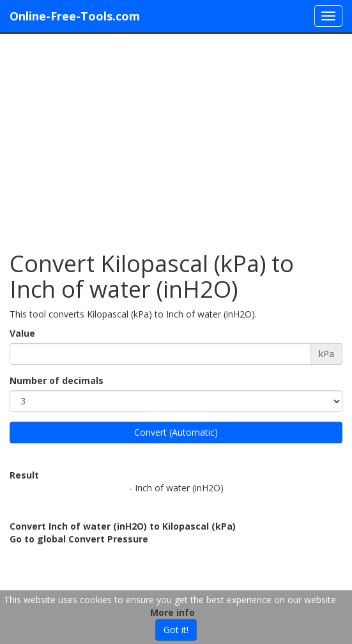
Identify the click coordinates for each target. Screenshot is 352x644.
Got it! (176, 630)
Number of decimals (57, 380)
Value (22, 333)
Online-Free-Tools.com (75, 16)
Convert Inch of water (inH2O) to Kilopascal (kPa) (123, 526)
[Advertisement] (176, 136)
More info (172, 612)
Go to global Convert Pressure (79, 539)
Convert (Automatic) (176, 432)
